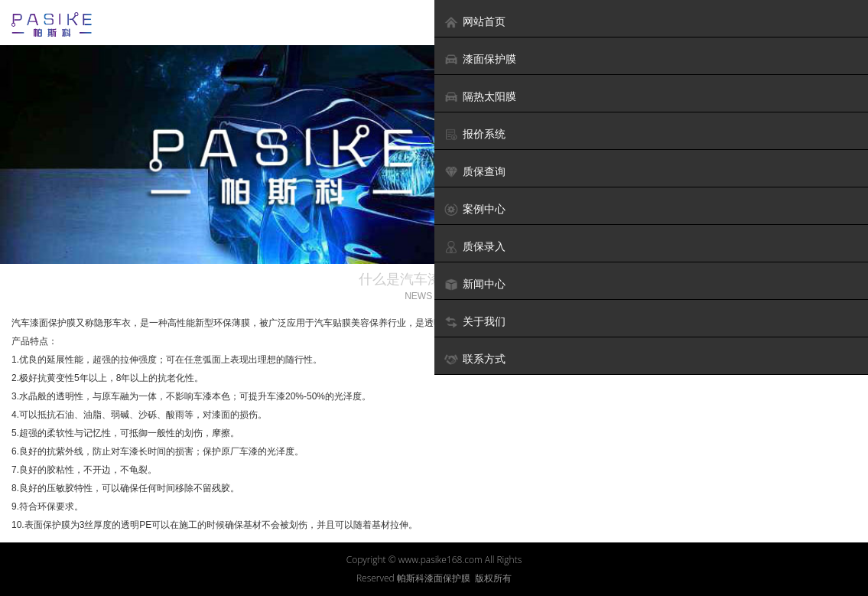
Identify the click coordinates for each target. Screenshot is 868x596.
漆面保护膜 (480, 59)
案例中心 (475, 209)
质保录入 (475, 247)
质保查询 (475, 172)
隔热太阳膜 (480, 97)
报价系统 (475, 134)
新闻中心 (475, 284)
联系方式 (475, 359)
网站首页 (475, 22)
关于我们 (475, 322)
